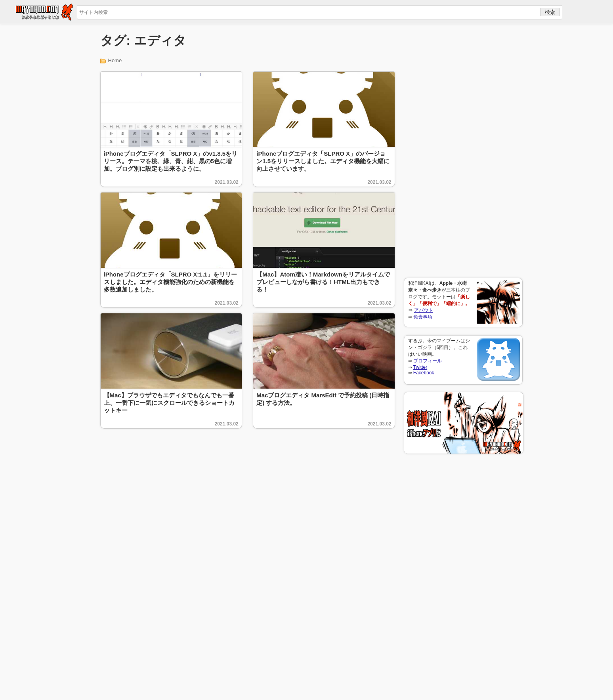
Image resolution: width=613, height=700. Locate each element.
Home (115, 60)
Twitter (420, 367)
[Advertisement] (463, 151)
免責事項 (423, 317)
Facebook (424, 373)
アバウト (424, 310)
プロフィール (428, 361)
